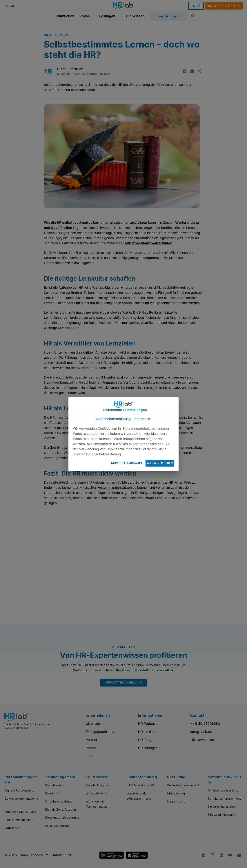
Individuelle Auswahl (127, 463)
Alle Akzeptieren (160, 463)
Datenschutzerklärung (113, 419)
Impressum (142, 419)
